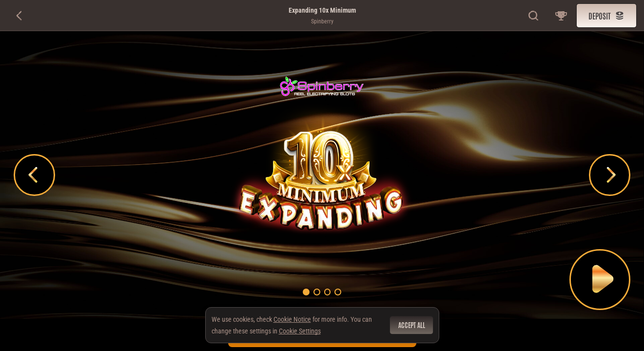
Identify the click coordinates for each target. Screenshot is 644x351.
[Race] (561, 16)
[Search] (534, 16)
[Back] (20, 16)
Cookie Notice (292, 319)
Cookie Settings (300, 331)
